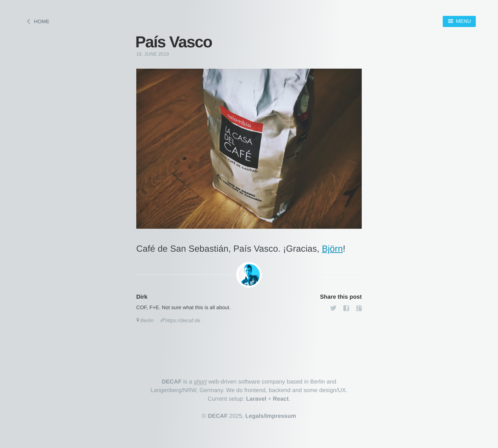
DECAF (172, 382)
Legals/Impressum (271, 416)
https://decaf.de (183, 321)
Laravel (256, 399)
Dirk (142, 297)
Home (42, 22)
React (281, 399)
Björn (333, 249)
